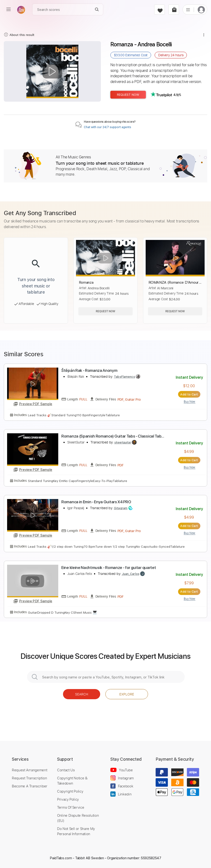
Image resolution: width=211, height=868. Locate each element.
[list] (188, 9)
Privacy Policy (68, 799)
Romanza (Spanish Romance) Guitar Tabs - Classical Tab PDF (111, 436)
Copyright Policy (70, 791)
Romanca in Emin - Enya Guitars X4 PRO (96, 502)
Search (82, 694)
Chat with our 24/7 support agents (108, 127)
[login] (201, 10)
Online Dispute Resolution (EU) (78, 818)
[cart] (174, 10)
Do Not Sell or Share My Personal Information (76, 831)
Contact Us (66, 770)
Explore (127, 694)
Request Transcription (29, 778)
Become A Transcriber (30, 786)
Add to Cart (189, 394)
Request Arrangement (29, 770)
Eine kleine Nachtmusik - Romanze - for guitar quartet (109, 568)
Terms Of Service (71, 807)
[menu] (9, 9)
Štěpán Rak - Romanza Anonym (89, 370)
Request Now (128, 95)
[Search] (97, 10)
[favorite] (159, 10)
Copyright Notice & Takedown (72, 781)
